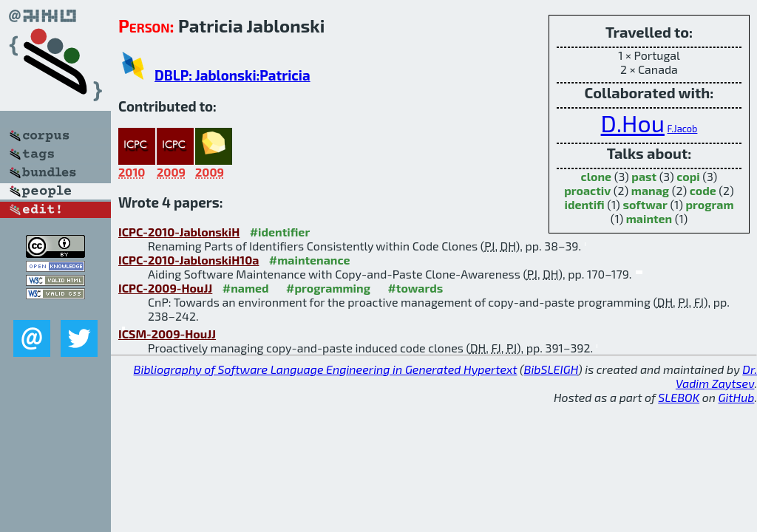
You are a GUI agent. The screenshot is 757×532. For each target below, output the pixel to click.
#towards (415, 288)
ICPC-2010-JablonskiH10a (189, 260)
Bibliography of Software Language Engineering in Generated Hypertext (326, 369)
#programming (328, 288)
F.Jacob (682, 129)
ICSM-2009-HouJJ (167, 334)
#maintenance (310, 260)
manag (650, 190)
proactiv (587, 190)
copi (688, 176)
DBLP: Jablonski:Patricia (232, 75)
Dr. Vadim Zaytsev (716, 376)
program (709, 204)
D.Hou (633, 123)
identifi (584, 204)
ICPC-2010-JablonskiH (179, 232)
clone (596, 176)
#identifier (280, 232)
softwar (645, 204)
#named (246, 288)
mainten (649, 218)
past (644, 176)
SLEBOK (679, 397)
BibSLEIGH (551, 369)
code (703, 190)
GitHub (737, 397)
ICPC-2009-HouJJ (165, 288)
